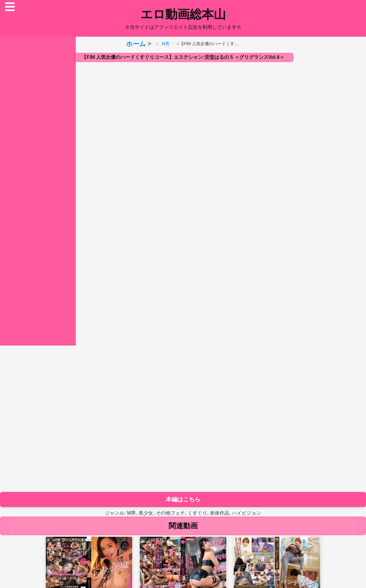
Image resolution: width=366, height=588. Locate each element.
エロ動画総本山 (183, 14)
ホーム (136, 44)
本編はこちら (183, 499)
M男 (166, 44)
